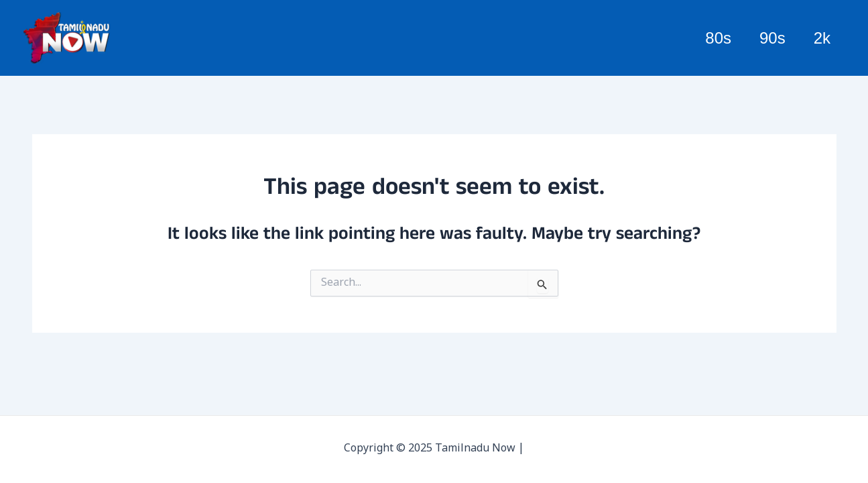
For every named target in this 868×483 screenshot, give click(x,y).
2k (820, 38)
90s (766, 38)
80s (708, 38)
